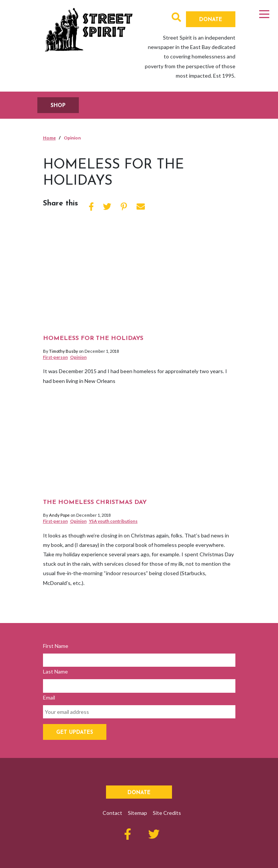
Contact (112, 813)
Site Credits (167, 813)
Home (49, 138)
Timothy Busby (64, 351)
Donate (211, 20)
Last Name (55, 671)
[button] (176, 19)
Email (49, 697)
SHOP (58, 106)
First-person (55, 357)
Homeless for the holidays (93, 338)
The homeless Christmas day (95, 502)
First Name (56, 646)
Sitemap (137, 813)
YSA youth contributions (113, 521)
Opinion (78, 357)
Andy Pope (59, 515)
